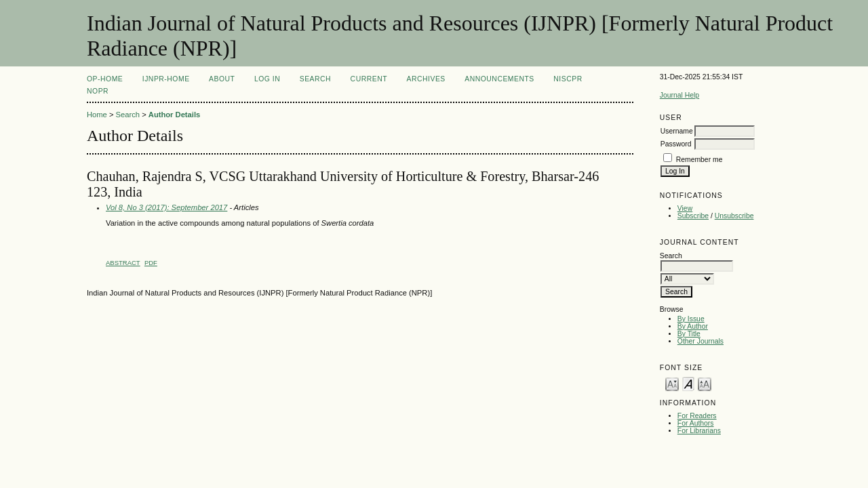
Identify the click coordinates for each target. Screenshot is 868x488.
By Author (693, 326)
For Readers (697, 416)
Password (676, 144)
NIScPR (568, 79)
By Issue (691, 319)
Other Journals (701, 341)
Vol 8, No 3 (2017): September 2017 (166, 207)
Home (97, 115)
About (222, 79)
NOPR (98, 91)
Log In (267, 79)
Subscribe (693, 216)
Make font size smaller (672, 383)
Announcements (499, 79)
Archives (426, 79)
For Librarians (699, 431)
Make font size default (688, 383)
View (685, 208)
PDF (151, 263)
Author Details (174, 115)
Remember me (699, 160)
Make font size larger (705, 383)
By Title (689, 334)
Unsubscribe (734, 216)
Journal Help (679, 95)
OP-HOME (105, 79)
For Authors (696, 423)
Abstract (123, 263)
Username (677, 131)
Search (315, 79)
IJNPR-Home (166, 79)
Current (369, 79)
